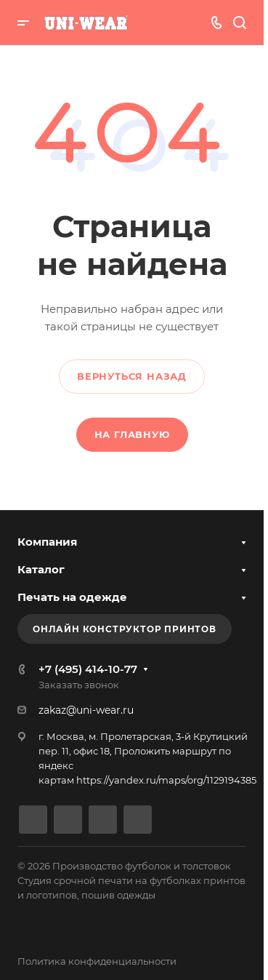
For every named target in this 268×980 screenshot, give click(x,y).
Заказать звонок (79, 685)
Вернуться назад (132, 376)
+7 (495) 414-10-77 (88, 669)
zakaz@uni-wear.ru (86, 710)
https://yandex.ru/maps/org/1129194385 (166, 780)
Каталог (41, 569)
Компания (47, 542)
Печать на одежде (72, 597)
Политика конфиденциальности (97, 961)
